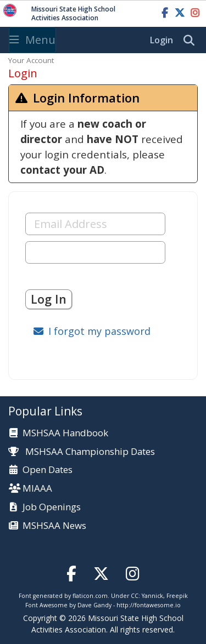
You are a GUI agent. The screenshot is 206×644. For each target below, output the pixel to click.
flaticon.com (90, 596)
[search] (192, 41)
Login (162, 40)
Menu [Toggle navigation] (32, 40)
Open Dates (48, 470)
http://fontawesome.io (149, 605)
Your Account (31, 60)
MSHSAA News (54, 526)
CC (135, 596)
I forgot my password (99, 331)
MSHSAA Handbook (65, 433)
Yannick (152, 596)
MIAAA (37, 489)
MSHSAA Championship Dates (82, 451)
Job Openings (52, 507)
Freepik (177, 596)
